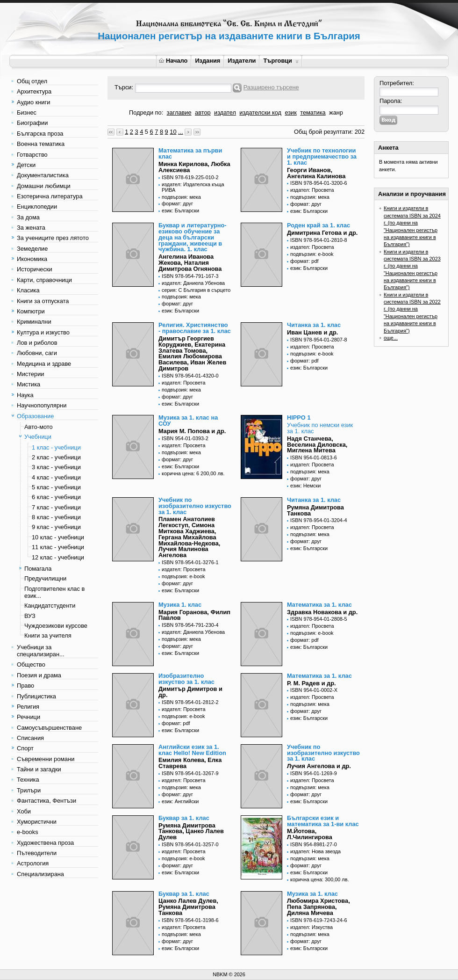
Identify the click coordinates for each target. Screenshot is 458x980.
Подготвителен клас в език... (54, 592)
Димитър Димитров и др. (190, 692)
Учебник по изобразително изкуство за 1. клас (195, 506)
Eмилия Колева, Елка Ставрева (190, 763)
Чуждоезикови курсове (56, 626)
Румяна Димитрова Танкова (315, 510)
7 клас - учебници (56, 507)
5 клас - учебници (56, 487)
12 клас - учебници (58, 557)
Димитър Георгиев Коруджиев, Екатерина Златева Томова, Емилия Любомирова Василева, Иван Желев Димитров (192, 353)
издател (225, 113)
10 (173, 132)
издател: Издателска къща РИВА (193, 187)
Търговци (281, 61)
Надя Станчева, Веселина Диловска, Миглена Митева (317, 445)
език (290, 113)
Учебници (38, 437)
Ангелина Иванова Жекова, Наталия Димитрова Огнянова (190, 263)
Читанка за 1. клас (314, 325)
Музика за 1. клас (312, 894)
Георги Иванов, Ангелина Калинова (316, 173)
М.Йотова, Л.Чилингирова (310, 834)
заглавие (179, 113)
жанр (336, 113)
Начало (173, 61)
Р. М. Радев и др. (311, 683)
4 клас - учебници (56, 477)
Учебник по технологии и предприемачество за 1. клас (322, 156)
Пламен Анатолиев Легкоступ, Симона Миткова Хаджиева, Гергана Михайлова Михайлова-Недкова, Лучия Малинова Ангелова (189, 537)
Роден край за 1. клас (318, 225)
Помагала (38, 569)
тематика (313, 113)
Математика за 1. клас (319, 605)
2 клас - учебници (56, 457)
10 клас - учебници (58, 537)
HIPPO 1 (299, 417)
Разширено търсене (271, 87)
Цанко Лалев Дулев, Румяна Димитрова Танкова (188, 907)
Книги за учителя (48, 635)
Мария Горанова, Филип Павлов (194, 615)
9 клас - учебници (56, 527)
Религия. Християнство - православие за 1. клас (195, 328)
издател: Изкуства (311, 927)
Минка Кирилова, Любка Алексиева (194, 167)
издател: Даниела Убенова (193, 283)
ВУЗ (30, 616)
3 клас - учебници (56, 467)
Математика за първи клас (190, 153)
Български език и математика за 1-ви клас (323, 821)
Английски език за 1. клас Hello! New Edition (192, 750)
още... (391, 338)
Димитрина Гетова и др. (322, 233)
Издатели (242, 61)
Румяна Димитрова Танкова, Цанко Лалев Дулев (191, 831)
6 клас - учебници (56, 497)
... (181, 132)
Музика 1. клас (180, 605)
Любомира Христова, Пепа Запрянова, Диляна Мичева (318, 907)
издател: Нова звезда (315, 851)
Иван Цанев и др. (312, 332)
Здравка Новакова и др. (322, 612)
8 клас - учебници (56, 517)
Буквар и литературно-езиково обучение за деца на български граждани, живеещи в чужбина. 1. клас (193, 237)
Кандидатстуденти (50, 606)
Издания (208, 61)
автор (203, 113)
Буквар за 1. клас (184, 818)
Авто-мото (39, 427)
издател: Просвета (312, 190)
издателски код (260, 113)
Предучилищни (45, 578)
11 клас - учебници (58, 547)
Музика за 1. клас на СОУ (188, 421)
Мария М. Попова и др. (192, 431)
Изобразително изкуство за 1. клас (186, 679)
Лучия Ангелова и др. (319, 766)
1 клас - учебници (56, 447)
